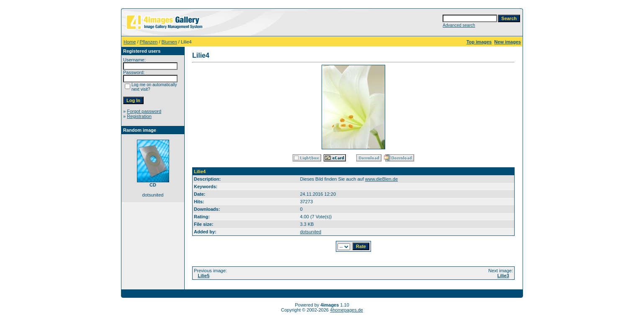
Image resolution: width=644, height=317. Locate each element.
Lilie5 (204, 276)
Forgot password (144, 111)
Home (130, 42)
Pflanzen (149, 42)
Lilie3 (503, 276)
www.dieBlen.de (381, 179)
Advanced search (459, 25)
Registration (139, 116)
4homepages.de (346, 310)
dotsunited (310, 232)
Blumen (169, 42)
